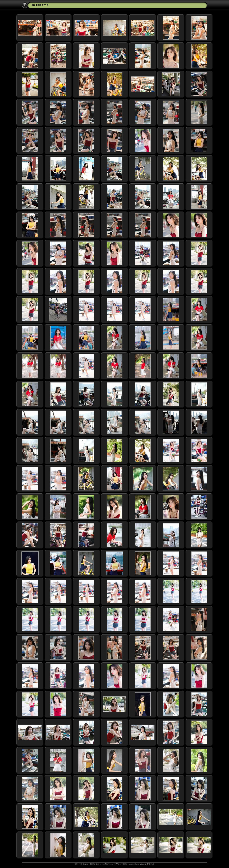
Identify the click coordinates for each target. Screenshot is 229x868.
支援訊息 (151, 864)
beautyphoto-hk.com (137, 864)
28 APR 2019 (40, 5)
